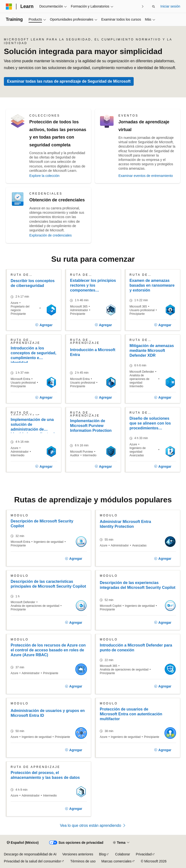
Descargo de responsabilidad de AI (30, 854)
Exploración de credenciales (50, 235)
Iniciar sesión (170, 6)
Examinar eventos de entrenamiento (146, 176)
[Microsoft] (9, 7)
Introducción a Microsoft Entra (93, 352)
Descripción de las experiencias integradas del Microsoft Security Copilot (138, 585)
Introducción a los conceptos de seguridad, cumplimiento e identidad (33, 354)
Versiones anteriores (78, 854)
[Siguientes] (143, 6)
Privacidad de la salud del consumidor (32, 861)
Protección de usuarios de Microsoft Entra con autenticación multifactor (131, 714)
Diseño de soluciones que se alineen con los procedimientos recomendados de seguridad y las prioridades (150, 423)
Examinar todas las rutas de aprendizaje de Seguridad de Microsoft (69, 81)
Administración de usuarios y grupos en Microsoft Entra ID (48, 713)
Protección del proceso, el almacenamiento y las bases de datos (45, 775)
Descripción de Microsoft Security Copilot (42, 524)
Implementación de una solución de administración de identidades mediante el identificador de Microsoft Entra (33, 425)
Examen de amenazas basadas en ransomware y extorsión (152, 285)
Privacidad (144, 854)
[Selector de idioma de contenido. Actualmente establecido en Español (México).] (23, 843)
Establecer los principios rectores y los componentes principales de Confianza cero (93, 286)
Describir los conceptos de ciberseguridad (33, 283)
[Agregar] (44, 325)
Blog (102, 854)
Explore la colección (44, 176)
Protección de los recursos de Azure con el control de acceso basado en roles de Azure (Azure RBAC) (48, 650)
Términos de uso (83, 861)
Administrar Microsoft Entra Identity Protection (125, 524)
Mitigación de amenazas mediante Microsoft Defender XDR (152, 351)
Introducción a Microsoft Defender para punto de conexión (136, 648)
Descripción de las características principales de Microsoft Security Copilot (48, 584)
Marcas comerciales (116, 861)
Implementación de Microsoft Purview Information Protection (91, 426)
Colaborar (122, 854)
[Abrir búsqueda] (154, 7)
